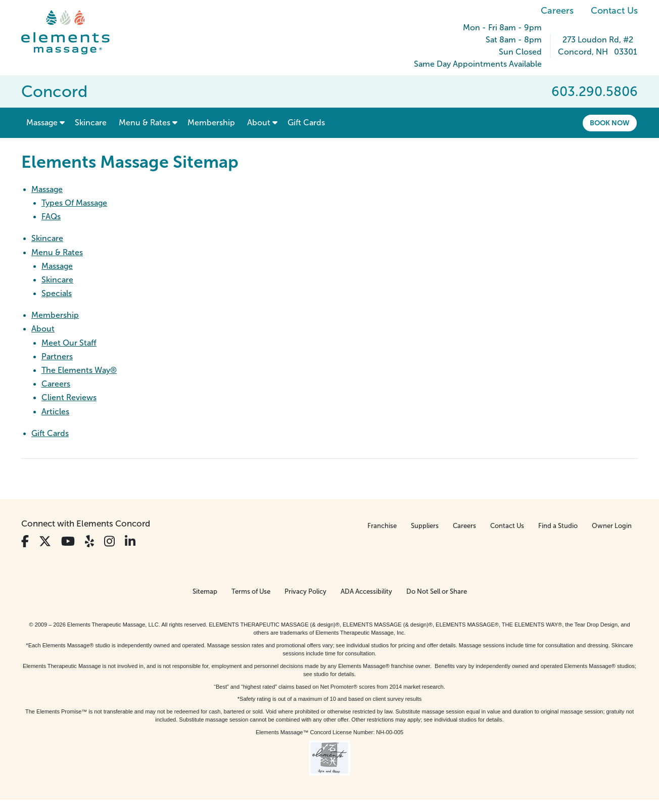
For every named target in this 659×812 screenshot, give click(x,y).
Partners (57, 356)
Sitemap (205, 591)
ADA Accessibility (366, 591)
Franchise (382, 526)
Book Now (610, 123)
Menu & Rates (57, 252)
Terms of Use (251, 591)
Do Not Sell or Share (437, 591)
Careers (557, 11)
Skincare (47, 238)
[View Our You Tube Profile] (68, 541)
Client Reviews (69, 397)
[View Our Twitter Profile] (45, 541)
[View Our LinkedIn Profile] (130, 541)
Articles (55, 412)
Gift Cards (50, 433)
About (43, 329)
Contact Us (614, 11)
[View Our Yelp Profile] (89, 541)
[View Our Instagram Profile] (109, 541)
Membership (55, 315)
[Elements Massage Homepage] (73, 32)
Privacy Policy (305, 591)
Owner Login (612, 526)
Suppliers (425, 526)
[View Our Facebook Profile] (25, 541)
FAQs (51, 217)
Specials (57, 293)
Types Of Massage (74, 203)
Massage (47, 189)
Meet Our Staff (69, 343)
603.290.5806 (595, 91)
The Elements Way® (79, 370)
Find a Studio (558, 526)
